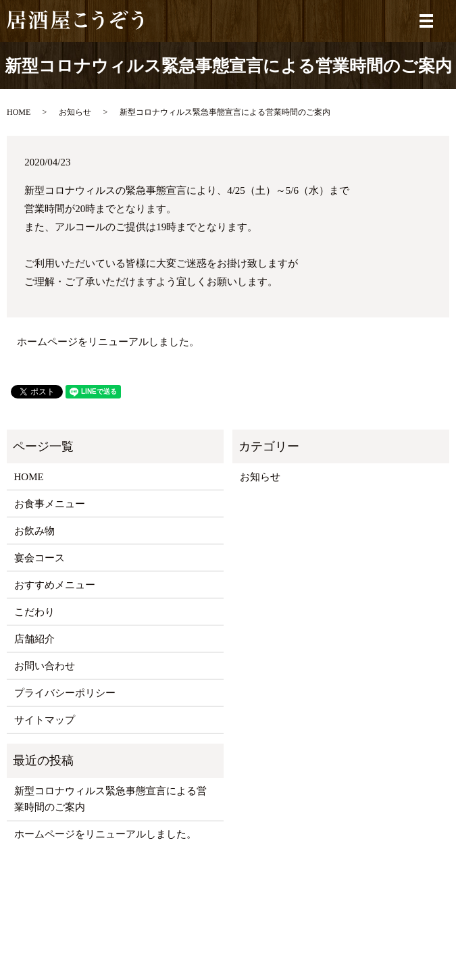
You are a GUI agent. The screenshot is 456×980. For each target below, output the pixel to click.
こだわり (34, 612)
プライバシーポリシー (65, 693)
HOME (19, 112)
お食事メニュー (50, 504)
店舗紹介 (34, 639)
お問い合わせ (45, 666)
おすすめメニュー (55, 585)
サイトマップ (45, 720)
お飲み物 (34, 531)
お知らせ (75, 112)
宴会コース (40, 558)
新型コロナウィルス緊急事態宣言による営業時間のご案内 (110, 799)
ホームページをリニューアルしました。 (108, 342)
